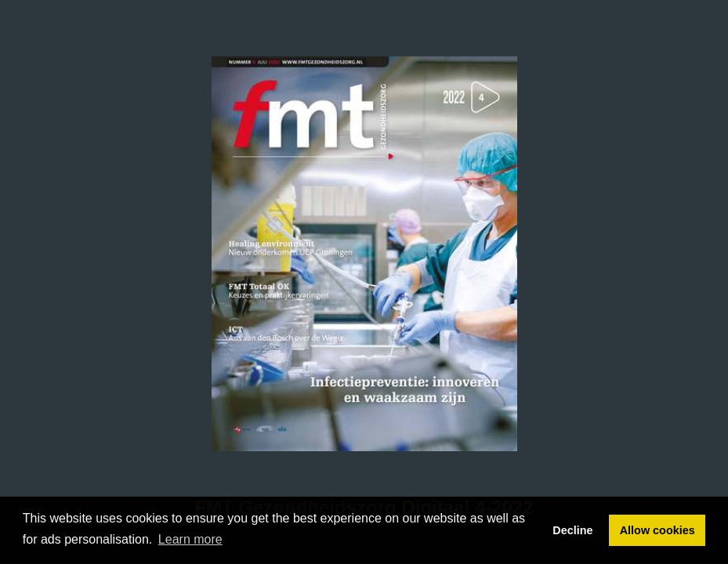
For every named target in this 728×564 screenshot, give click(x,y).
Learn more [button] (190, 539)
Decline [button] (572, 530)
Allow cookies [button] (657, 530)
